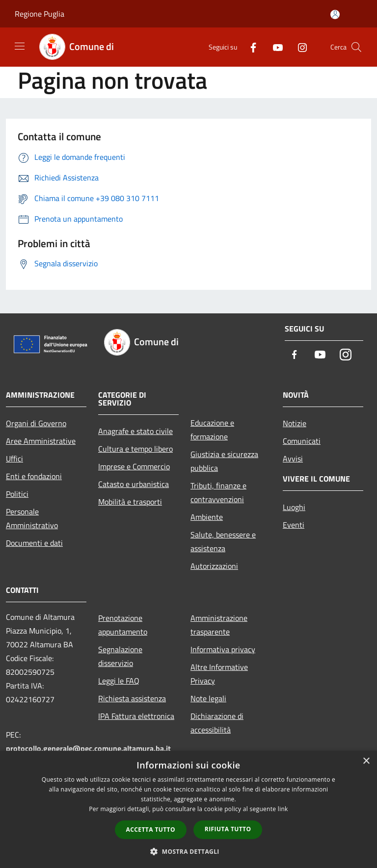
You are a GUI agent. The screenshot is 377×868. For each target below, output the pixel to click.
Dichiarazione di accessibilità (217, 723)
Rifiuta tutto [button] (228, 829)
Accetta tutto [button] (151, 830)
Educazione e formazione (212, 430)
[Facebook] (249, 47)
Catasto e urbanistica (134, 484)
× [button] (366, 761)
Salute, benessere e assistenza (223, 541)
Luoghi (294, 507)
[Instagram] (298, 47)
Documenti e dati (34, 543)
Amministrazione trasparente (219, 625)
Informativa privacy (223, 649)
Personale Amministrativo (32, 518)
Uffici (14, 459)
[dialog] (188, 809)
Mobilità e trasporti (130, 502)
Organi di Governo (36, 423)
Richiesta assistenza (132, 698)
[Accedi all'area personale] (335, 14)
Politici (17, 494)
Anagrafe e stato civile (135, 431)
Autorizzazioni (214, 566)
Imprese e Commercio (134, 466)
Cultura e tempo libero (135, 449)
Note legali (208, 698)
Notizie (295, 423)
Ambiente (207, 517)
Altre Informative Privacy (219, 674)
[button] (188, 851)
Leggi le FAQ (119, 681)
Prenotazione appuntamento (123, 625)
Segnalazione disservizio (120, 656)
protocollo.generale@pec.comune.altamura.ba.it (88, 748)
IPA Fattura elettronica (136, 716)
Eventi (294, 525)
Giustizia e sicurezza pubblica (224, 461)
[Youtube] (274, 47)
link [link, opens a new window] (283, 809)
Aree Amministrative (41, 441)
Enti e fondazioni (34, 476)
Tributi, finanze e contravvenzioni (218, 492)
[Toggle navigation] (20, 46)
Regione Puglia (40, 14)
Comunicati (302, 441)
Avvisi (293, 459)
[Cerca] (356, 47)
